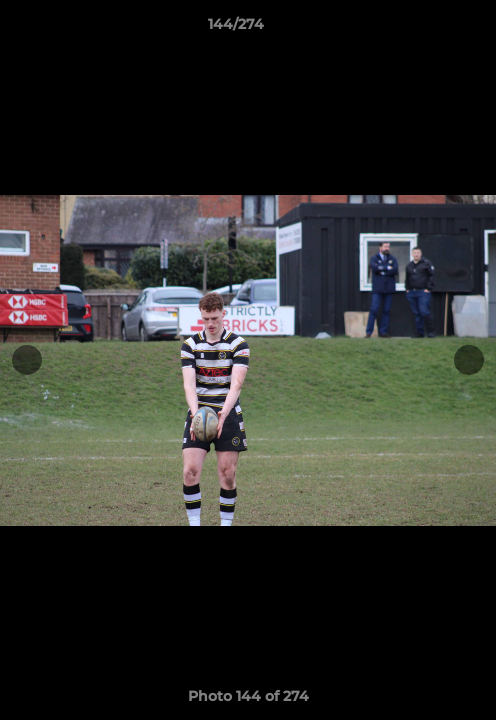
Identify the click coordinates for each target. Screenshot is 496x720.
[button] (424, 29)
